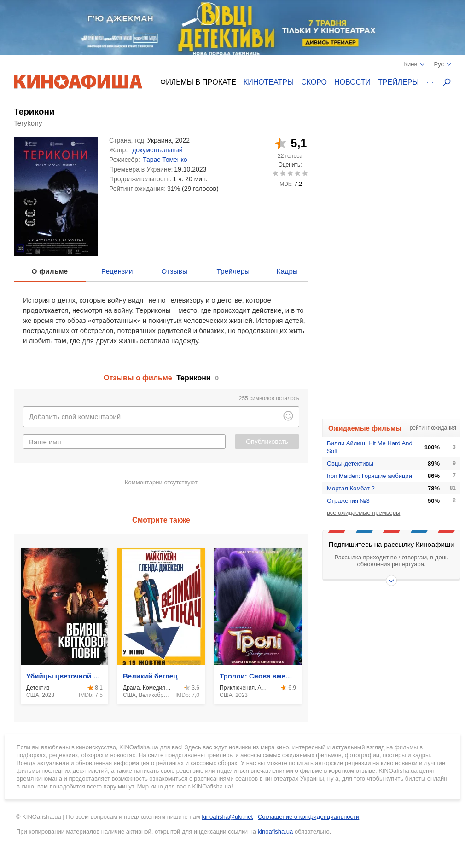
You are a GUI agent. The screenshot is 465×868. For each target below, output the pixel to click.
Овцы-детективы (350, 463)
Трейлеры (398, 82)
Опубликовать (267, 442)
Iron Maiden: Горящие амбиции (369, 476)
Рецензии (117, 271)
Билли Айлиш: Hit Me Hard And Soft (370, 447)
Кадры (287, 271)
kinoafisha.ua (276, 831)
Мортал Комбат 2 (351, 488)
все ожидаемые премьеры (363, 513)
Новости (352, 82)
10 (305, 173)
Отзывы (175, 271)
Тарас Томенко (165, 160)
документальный (157, 150)
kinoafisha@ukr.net (227, 817)
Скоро (314, 82)
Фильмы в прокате (198, 82)
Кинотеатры (269, 82)
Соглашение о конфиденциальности (308, 817)
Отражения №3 (348, 501)
